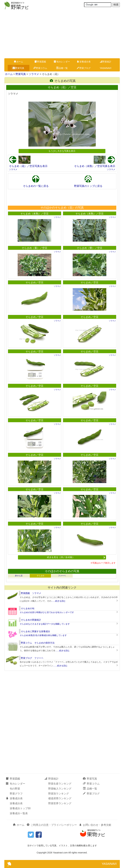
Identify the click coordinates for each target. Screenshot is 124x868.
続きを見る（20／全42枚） (76, 557)
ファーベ (62, 576)
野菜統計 (106, 62)
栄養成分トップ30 (20, 808)
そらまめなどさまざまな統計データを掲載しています (45, 624)
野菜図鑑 (40, 62)
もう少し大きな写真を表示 (62, 151)
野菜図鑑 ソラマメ (31, 593)
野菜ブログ (84, 68)
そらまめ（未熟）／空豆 (34, 214)
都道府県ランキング (60, 798)
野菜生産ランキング (60, 784)
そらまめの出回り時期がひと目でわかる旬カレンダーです (47, 612)
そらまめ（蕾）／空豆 (90, 248)
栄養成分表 (84, 62)
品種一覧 (62, 68)
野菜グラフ (16, 794)
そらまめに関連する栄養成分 (35, 631)
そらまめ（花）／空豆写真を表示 (28, 166)
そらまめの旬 (28, 608)
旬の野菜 (15, 789)
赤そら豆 (19, 576)
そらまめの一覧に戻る (36, 186)
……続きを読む (58, 601)
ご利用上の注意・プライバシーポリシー (52, 825)
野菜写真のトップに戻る (88, 186)
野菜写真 (18, 68)
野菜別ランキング (59, 794)
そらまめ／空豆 (34, 282)
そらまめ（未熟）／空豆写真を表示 (95, 166)
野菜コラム (40, 68)
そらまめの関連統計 (31, 620)
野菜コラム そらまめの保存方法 (38, 643)
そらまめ (40, 576)
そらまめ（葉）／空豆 (34, 248)
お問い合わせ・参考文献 (95, 825)
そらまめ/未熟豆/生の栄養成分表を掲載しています (43, 635)
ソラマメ (34, 74)
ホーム (18, 62)
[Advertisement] (62, 34)
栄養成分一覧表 (19, 813)
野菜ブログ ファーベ (32, 658)
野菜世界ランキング (60, 803)
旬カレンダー (62, 62)
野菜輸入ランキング (60, 789)
